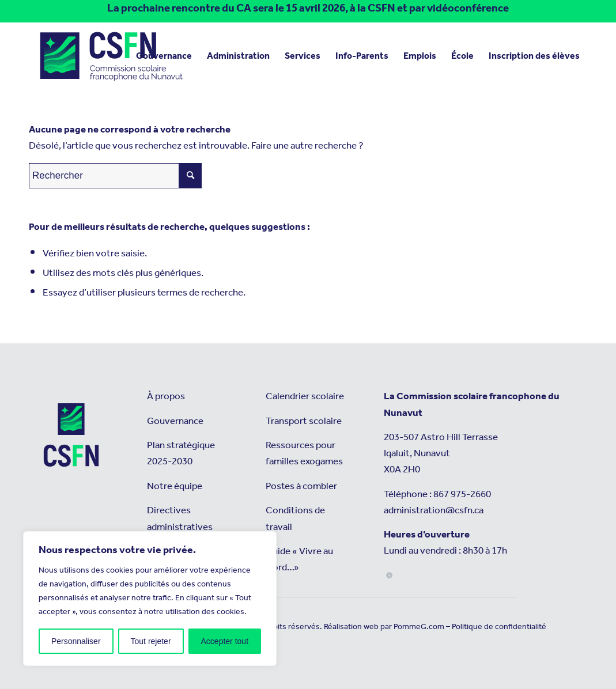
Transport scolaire (304, 421)
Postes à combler (301, 487)
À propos (166, 397)
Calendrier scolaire (305, 397)
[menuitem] (164, 56)
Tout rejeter (151, 641)
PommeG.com (419, 627)
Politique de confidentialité (499, 627)
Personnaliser (76, 641)
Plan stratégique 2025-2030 (181, 454)
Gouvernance (175, 421)
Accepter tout (225, 641)
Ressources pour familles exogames (304, 454)
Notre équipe (175, 487)
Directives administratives (180, 519)
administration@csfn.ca (434, 511)
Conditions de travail (295, 519)
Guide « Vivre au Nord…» (299, 560)
